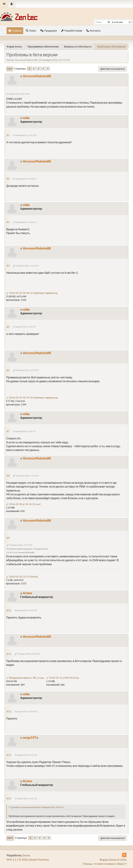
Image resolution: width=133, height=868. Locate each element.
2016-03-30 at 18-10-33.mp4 (23, 504)
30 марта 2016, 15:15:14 (27, 476)
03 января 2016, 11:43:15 (25, 222)
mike (26, 118)
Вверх (10, 838)
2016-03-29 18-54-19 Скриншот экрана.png (32, 398)
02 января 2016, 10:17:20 (25, 135)
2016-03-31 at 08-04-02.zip (63, 678)
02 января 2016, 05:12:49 (18, 94)
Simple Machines (39, 859)
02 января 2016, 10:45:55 (25, 179)
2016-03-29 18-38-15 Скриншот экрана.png (32, 293)
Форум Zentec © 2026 (113, 860)
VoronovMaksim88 (37, 76)
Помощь (87, 864)
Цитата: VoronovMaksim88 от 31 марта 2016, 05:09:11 (38, 807)
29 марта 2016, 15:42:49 (27, 266)
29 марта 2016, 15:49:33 (24, 327)
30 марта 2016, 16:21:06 (26, 610)
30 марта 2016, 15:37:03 (21, 545)
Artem (27, 593)
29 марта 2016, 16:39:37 (24, 431)
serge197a (30, 737)
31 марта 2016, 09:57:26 (26, 755)
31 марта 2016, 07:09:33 (26, 711)
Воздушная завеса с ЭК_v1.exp (25, 678)
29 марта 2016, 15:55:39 (27, 370)
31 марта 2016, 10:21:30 (26, 798)
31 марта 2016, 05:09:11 (29, 654)
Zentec (26, 855)
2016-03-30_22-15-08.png (22, 577)
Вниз (10, 69)
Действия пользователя (113, 69)
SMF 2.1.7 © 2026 (17, 859)
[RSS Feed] (124, 855)
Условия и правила (105, 864)
